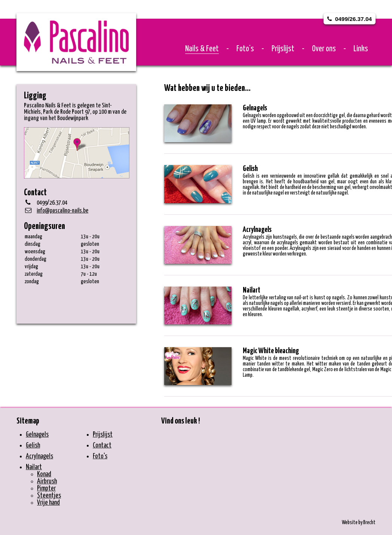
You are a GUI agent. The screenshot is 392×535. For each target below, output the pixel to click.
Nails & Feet (202, 49)
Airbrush (47, 481)
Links (361, 49)
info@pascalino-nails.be (62, 211)
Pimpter (46, 489)
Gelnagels (37, 435)
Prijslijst (283, 49)
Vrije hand (48, 503)
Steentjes (49, 496)
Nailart (34, 467)
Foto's (245, 49)
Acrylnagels (39, 456)
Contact (102, 446)
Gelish (33, 446)
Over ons (324, 49)
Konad (44, 474)
